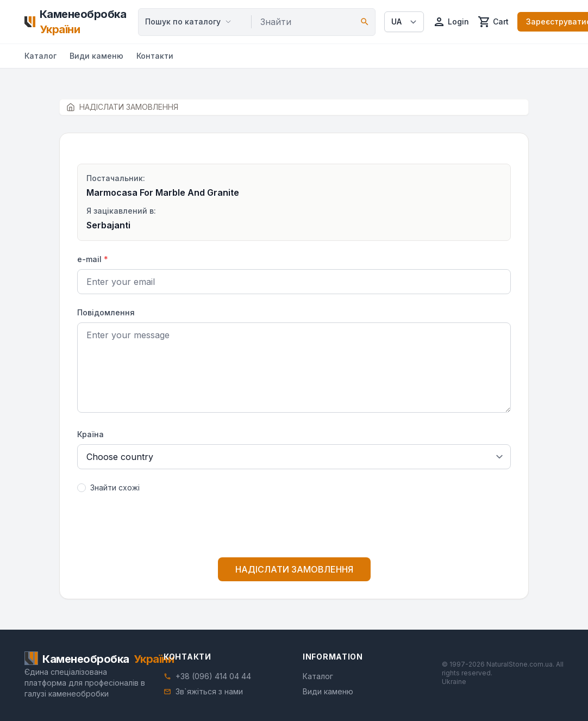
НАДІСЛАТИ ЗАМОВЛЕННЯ (294, 569)
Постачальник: (116, 178)
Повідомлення (106, 312)
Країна (90, 434)
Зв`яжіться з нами (209, 691)
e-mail (93, 259)
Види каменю (96, 56)
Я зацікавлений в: (121, 211)
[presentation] (294, 527)
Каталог (40, 56)
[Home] (77, 22)
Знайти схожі (115, 487)
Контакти (155, 56)
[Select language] (404, 22)
